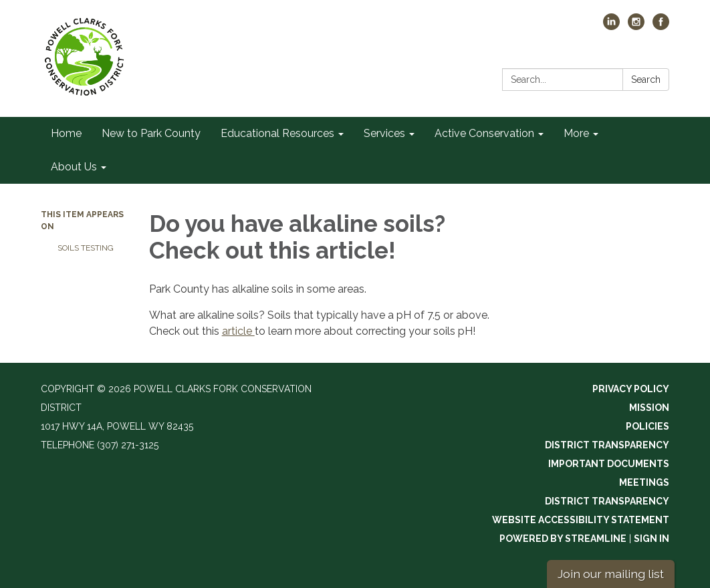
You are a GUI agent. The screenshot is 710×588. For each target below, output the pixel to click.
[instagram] (636, 26)
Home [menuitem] (66, 133)
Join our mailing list (611, 574)
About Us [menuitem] (74, 167)
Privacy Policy (631, 389)
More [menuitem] (576, 133)
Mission (649, 408)
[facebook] (661, 26)
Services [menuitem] (384, 133)
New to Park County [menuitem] (151, 133)
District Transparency (607, 445)
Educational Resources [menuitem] (277, 133)
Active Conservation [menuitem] (484, 133)
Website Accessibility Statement (581, 520)
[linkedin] (611, 26)
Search (646, 80)
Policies (647, 426)
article (238, 331)
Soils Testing (86, 248)
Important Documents (609, 464)
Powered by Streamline (563, 539)
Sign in (652, 539)
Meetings (644, 482)
